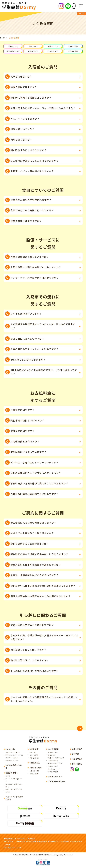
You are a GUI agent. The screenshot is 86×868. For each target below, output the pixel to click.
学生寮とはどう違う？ (13, 753)
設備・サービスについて (56, 758)
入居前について (13, 46)
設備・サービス (53, 46)
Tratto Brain (68, 856)
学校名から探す (34, 758)
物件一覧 (32, 753)
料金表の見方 (34, 763)
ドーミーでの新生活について (14, 781)
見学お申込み (77, 749)
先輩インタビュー (55, 777)
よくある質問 (53, 749)
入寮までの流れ (73, 46)
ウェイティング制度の (14, 800)
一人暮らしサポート (12, 761)
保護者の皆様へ (12, 774)
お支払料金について (13, 52)
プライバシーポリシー (57, 782)
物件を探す (33, 749)
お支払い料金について (55, 764)
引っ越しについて (53, 52)
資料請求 (75, 754)
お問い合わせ (77, 764)
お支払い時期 (33, 774)
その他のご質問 (73, 52)
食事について (33, 46)
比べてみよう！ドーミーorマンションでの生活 (14, 757)
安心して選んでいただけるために (14, 792)
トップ (2, 38)
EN (83, 14)
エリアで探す (33, 756)
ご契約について (33, 52)
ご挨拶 (8, 777)
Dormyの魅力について (14, 767)
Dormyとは (10, 749)
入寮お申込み (77, 759)
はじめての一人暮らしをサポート (14, 787)
